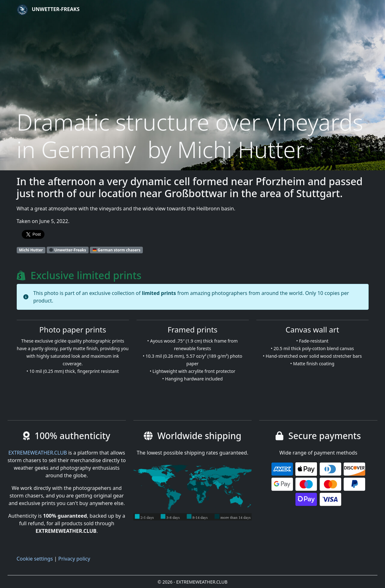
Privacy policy (74, 559)
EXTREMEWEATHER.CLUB (38, 453)
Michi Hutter (31, 250)
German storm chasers (117, 250)
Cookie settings (35, 559)
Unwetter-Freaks (48, 10)
